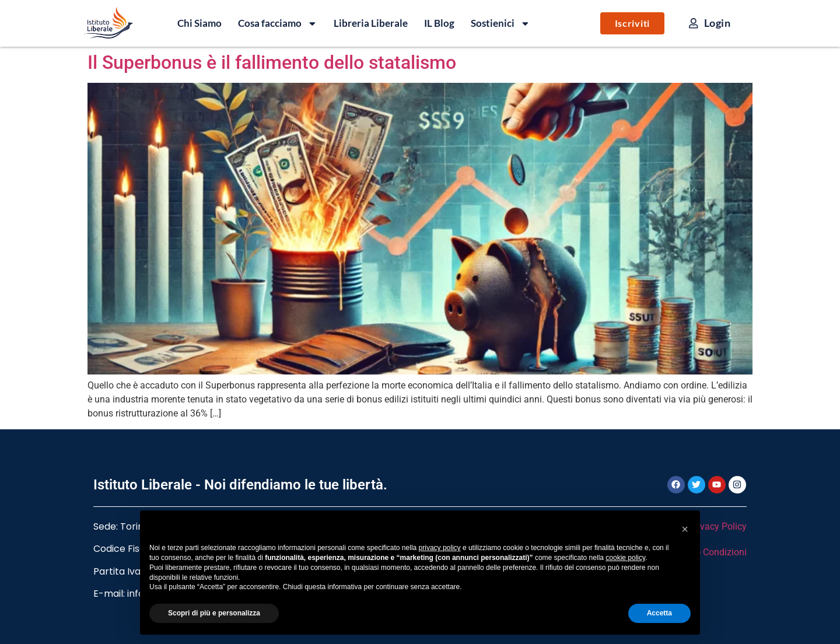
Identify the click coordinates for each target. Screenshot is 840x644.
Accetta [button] (659, 613)
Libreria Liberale (371, 23)
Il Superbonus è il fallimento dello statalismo (272, 62)
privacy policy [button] (440, 548)
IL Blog (439, 23)
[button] (685, 529)
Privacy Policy (718, 526)
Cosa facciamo (278, 23)
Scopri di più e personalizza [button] (214, 613)
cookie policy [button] (625, 558)
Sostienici (501, 23)
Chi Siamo (199, 23)
